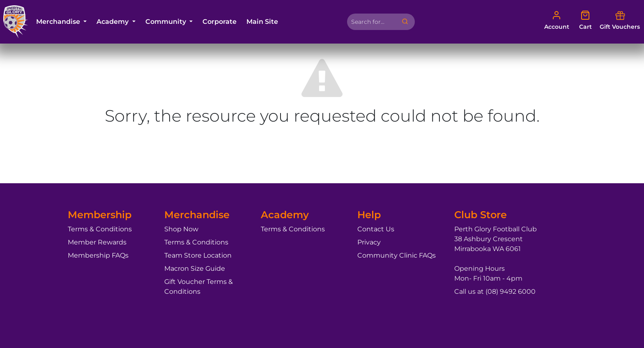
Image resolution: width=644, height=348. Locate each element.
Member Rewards (97, 242)
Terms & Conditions (100, 229)
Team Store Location (198, 255)
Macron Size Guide (195, 268)
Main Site (262, 22)
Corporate (220, 22)
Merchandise (59, 22)
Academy (113, 22)
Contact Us (376, 229)
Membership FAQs (98, 255)
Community (167, 22)
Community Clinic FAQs (397, 255)
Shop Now (181, 229)
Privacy (369, 242)
